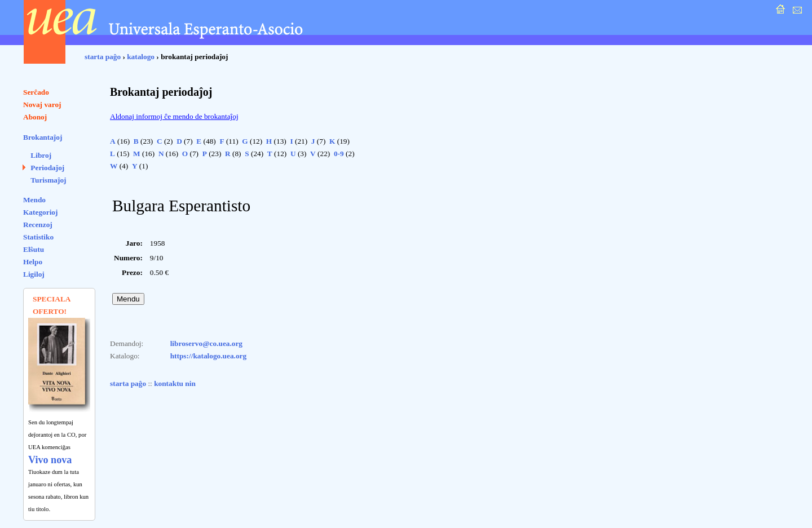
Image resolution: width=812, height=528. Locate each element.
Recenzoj (38, 225)
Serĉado (36, 92)
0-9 (339, 154)
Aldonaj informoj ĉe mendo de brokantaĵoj (174, 116)
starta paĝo (103, 57)
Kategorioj (40, 212)
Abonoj (35, 117)
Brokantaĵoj (43, 137)
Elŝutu (34, 249)
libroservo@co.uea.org (206, 343)
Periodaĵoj (47, 168)
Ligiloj (34, 274)
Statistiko (38, 237)
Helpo (33, 262)
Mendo (34, 200)
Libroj (41, 155)
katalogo (141, 57)
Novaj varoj (42, 105)
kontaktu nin (175, 383)
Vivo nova (50, 460)
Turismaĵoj (48, 180)
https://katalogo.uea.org (209, 356)
